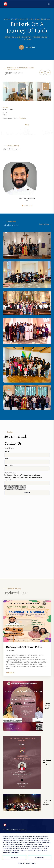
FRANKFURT (26, 37)
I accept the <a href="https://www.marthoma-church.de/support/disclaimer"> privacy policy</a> (23, 476)
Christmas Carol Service (47, 803)
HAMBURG (36, 37)
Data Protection (11, 473)
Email (7, 458)
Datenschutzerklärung (11, 852)
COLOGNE (16, 37)
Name (7, 452)
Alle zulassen (40, 858)
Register (23, 118)
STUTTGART (27, 39)
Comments (9, 465)
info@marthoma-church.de (16, 830)
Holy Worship (8, 110)
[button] (42, 72)
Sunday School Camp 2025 (24, 647)
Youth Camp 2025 (48, 706)
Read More (10, 672)
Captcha (8, 480)
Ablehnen (14, 858)
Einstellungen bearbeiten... (27, 863)
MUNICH (45, 37)
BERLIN (8, 37)
